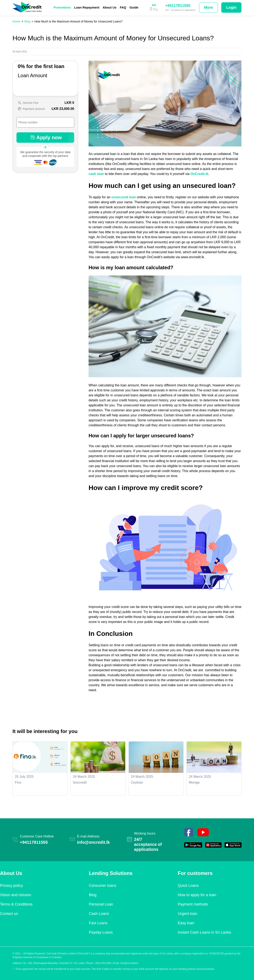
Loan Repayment (87, 7)
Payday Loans (101, 932)
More (208, 7)
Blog (93, 895)
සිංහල (154, 9)
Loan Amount (32, 75)
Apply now (45, 137)
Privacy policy (11, 886)
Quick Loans (188, 886)
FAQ (123, 7)
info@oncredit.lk (93, 842)
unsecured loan (124, 197)
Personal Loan (101, 904)
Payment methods (193, 904)
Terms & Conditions (16, 904)
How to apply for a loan (197, 895)
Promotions (62, 7)
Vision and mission (16, 895)
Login (231, 7)
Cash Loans (99, 914)
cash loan (96, 174)
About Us (109, 7)
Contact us (9, 914)
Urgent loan (187, 914)
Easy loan (186, 923)
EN (154, 5)
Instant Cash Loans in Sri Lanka (204, 932)
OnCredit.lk (199, 174)
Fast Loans (98, 923)
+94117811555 (178, 6)
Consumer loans (103, 886)
